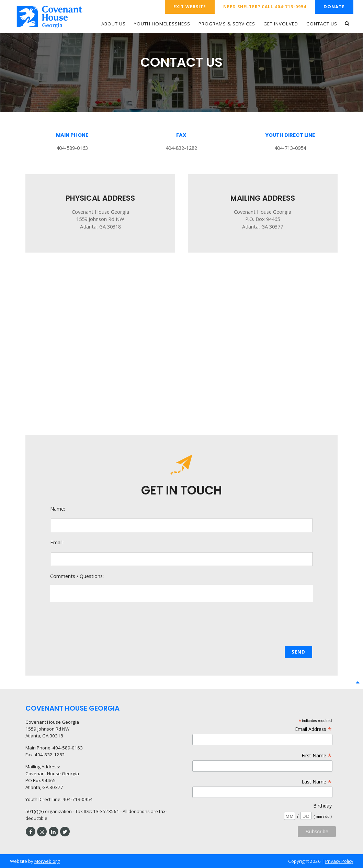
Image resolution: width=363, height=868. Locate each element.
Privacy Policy (339, 861)
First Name (317, 755)
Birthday (322, 806)
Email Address (313, 729)
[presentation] (182, 624)
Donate (334, 7)
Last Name (317, 782)
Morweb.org (47, 861)
